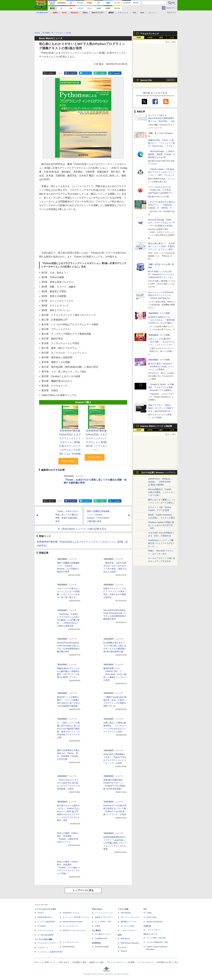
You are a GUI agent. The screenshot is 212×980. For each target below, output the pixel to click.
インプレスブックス (71, 942)
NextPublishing (68, 947)
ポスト (51, 73)
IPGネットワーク (150, 934)
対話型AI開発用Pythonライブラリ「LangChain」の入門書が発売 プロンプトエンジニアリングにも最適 (115, 843)
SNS (134, 13)
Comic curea (151, 917)
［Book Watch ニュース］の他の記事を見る (83, 529)
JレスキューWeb (127, 926)
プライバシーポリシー (116, 962)
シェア (73, 73)
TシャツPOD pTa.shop (156, 938)
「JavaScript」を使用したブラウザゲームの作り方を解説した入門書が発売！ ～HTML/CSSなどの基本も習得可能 (68, 620)
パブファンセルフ (154, 930)
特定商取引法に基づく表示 (167, 962)
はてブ (87, 73)
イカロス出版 (123, 909)
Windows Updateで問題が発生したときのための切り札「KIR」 (161, 525)
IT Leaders (42, 926)
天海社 (149, 913)
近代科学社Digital (102, 947)
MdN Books (125, 939)
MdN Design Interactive (130, 943)
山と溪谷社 (96, 930)
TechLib (124, 951)
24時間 (150, 38)
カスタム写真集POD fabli (157, 942)
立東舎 (98, 926)
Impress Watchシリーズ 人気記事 (156, 426)
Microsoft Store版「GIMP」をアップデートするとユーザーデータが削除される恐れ (162, 223)
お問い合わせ (64, 962)
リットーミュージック (104, 913)
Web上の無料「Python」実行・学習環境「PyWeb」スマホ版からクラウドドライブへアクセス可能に (69, 868)
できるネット (43, 947)
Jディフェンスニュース (130, 917)
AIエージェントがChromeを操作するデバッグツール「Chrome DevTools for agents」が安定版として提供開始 (162, 298)
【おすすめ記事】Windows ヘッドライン (158, 473)
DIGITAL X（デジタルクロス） (75, 930)
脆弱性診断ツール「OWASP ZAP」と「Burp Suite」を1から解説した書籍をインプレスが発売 (115, 674)
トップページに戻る (83, 890)
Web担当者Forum (45, 917)
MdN (120, 935)
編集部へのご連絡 (97, 962)
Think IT (41, 913)
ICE (145, 909)
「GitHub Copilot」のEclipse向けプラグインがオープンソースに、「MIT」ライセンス (162, 172)
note (102, 73)
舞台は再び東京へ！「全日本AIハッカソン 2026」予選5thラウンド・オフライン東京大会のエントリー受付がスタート (162, 249)
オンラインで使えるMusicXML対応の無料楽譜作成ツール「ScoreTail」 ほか (162, 118)
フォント (152, 13)
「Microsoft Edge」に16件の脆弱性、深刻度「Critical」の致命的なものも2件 (162, 154)
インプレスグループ (146, 962)
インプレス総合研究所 (46, 922)
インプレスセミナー (71, 926)
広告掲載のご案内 (79, 962)
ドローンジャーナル (45, 930)
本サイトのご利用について (45, 962)
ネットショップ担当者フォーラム (76, 917)
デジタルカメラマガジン (47, 943)
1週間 (161, 38)
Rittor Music (97, 909)
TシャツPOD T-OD (103, 922)
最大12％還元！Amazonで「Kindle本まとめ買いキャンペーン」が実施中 (161, 367)
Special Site (146, 80)
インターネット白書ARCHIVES (50, 952)
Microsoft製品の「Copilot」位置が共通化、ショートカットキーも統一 (162, 492)
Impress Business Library (73, 922)
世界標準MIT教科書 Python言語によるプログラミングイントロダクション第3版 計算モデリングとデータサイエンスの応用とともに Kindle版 (72, 442)
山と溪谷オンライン (103, 934)
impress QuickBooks (155, 922)
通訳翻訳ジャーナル (129, 922)
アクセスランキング (150, 34)
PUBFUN (147, 926)
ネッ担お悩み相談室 (45, 935)
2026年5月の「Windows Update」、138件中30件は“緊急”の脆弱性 (159, 482)
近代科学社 (96, 943)
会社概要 (131, 962)
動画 (142, 13)
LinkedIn (117, 73)
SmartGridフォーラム (71, 913)
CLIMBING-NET (101, 939)
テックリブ (122, 947)
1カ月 (172, 38)
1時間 (139, 38)
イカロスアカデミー (129, 930)
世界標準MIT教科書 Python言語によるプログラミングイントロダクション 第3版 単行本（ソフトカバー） (97, 440)
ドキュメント (123, 13)
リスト (60, 73)
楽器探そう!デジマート (104, 917)
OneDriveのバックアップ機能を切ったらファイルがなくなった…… (162, 543)
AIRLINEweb (126, 913)
